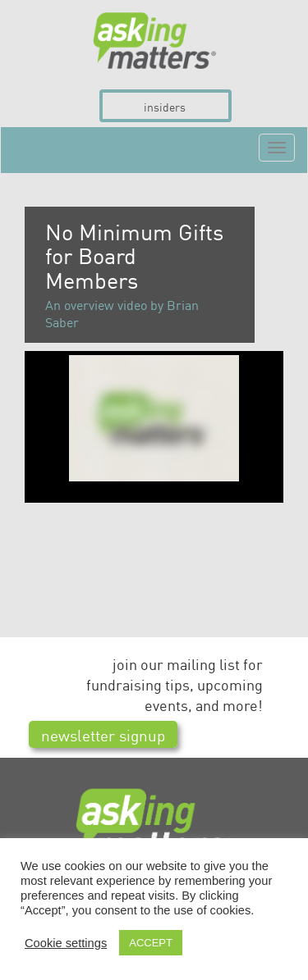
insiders (165, 107)
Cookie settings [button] (66, 943)
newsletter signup (103, 734)
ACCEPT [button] (151, 943)
